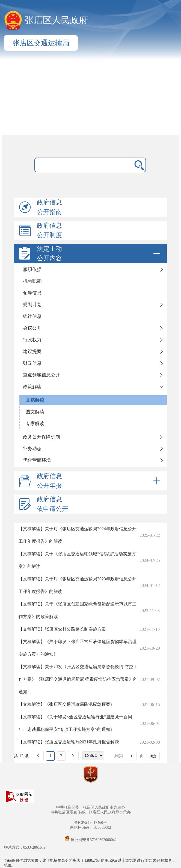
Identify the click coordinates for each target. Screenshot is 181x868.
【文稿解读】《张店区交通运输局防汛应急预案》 (67, 704)
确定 (153, 756)
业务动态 (32, 449)
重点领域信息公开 (41, 375)
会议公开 (32, 328)
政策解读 (32, 387)
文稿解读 (35, 400)
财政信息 (32, 363)
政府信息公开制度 (49, 230)
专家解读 (35, 424)
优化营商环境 (37, 460)
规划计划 (32, 305)
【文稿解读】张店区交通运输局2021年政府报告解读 (69, 742)
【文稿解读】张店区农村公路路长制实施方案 (62, 629)
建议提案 (32, 352)
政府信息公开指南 (49, 207)
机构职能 (32, 281)
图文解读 (35, 412)
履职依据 (32, 269)
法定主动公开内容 (100, 254)
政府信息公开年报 (100, 481)
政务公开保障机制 (41, 437)
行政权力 (32, 340)
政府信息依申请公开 (53, 504)
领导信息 (32, 293)
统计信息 (32, 316)
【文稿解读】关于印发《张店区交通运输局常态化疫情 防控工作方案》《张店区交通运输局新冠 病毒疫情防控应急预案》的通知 (78, 679)
